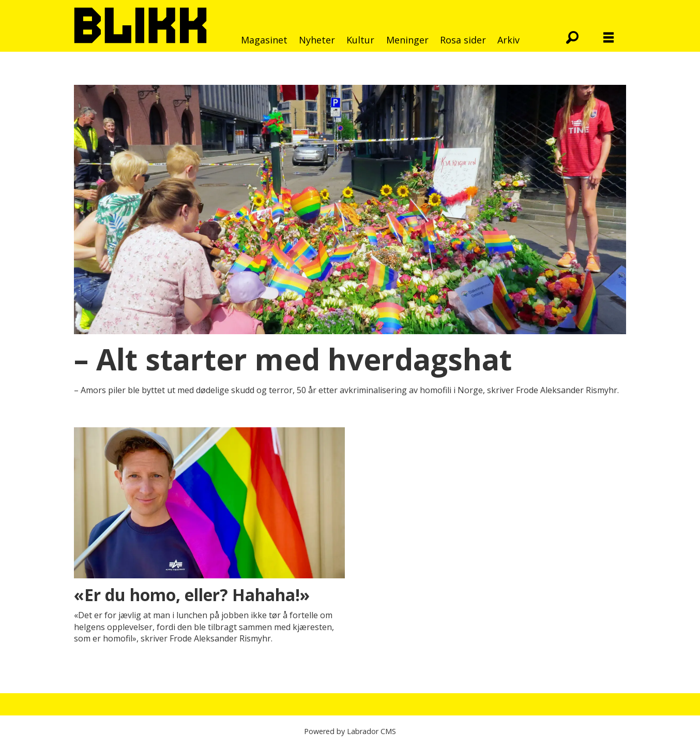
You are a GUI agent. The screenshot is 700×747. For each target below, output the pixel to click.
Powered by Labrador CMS (350, 731)
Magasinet (264, 40)
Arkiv (508, 40)
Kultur (360, 40)
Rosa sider (463, 40)
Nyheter (317, 40)
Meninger (407, 40)
